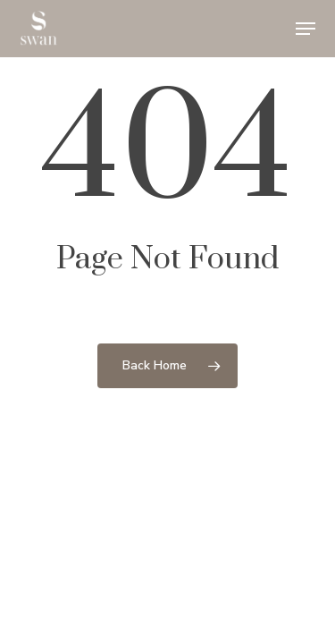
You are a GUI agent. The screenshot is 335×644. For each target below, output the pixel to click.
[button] (306, 29)
